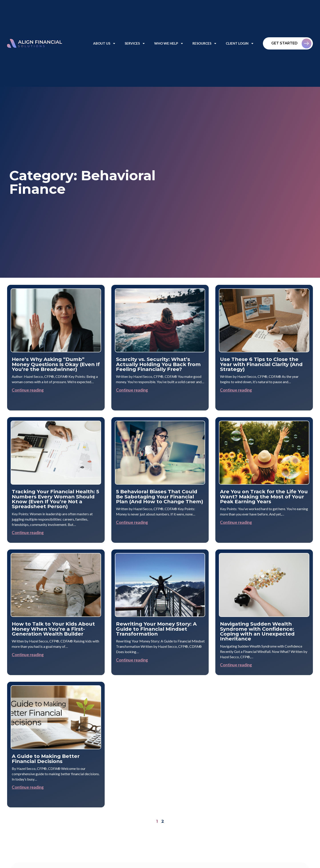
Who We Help (169, 43)
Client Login (240, 43)
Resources (205, 43)
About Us (104, 43)
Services (135, 43)
